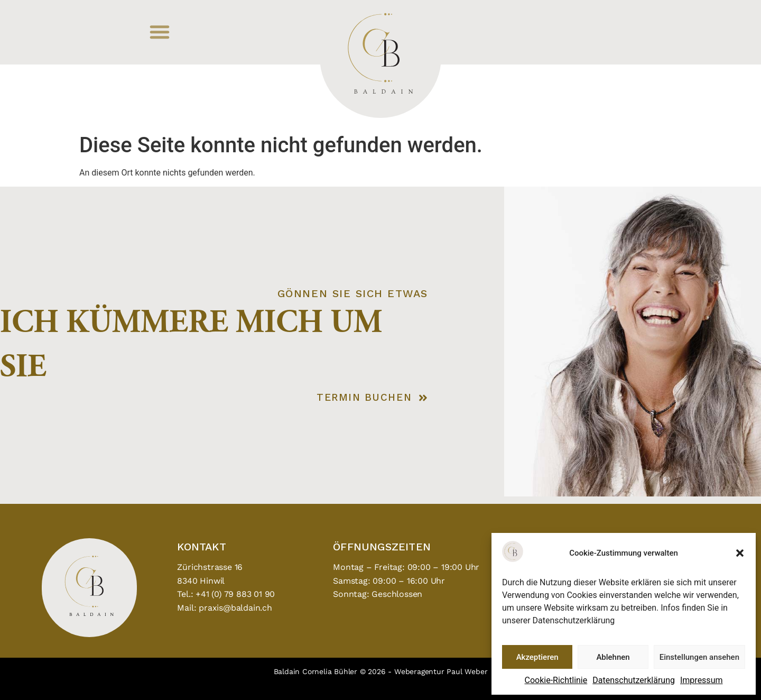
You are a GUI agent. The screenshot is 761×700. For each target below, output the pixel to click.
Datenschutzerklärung (634, 680)
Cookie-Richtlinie (556, 680)
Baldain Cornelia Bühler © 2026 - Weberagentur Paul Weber (381, 671)
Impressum (702, 680)
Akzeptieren (537, 657)
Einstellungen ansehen (699, 657)
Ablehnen (613, 657)
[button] (740, 553)
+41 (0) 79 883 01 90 (235, 594)
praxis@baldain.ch (235, 608)
